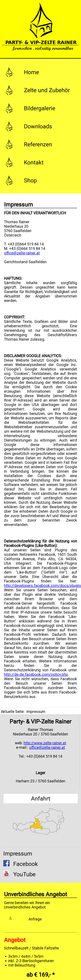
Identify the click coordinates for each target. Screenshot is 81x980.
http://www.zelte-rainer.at (45, 743)
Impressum (18, 854)
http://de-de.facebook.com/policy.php (36, 674)
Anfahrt (41, 799)
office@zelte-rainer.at (22, 253)
